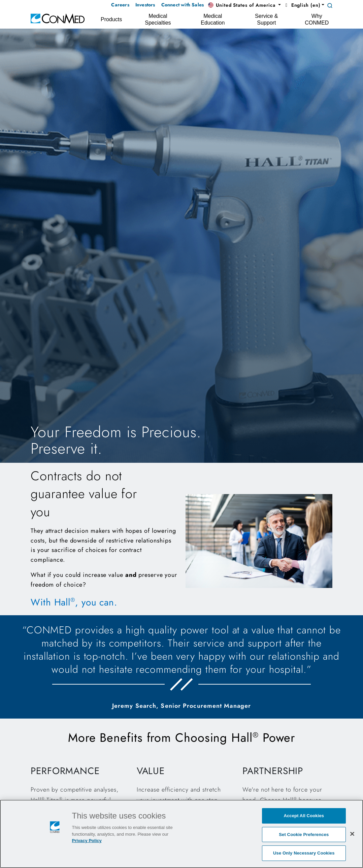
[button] (244, 5)
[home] (58, 18)
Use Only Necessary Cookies (304, 853)
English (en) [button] (302, 5)
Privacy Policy (87, 841)
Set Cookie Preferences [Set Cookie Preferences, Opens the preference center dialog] (304, 835)
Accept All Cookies (304, 816)
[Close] (352, 834)
